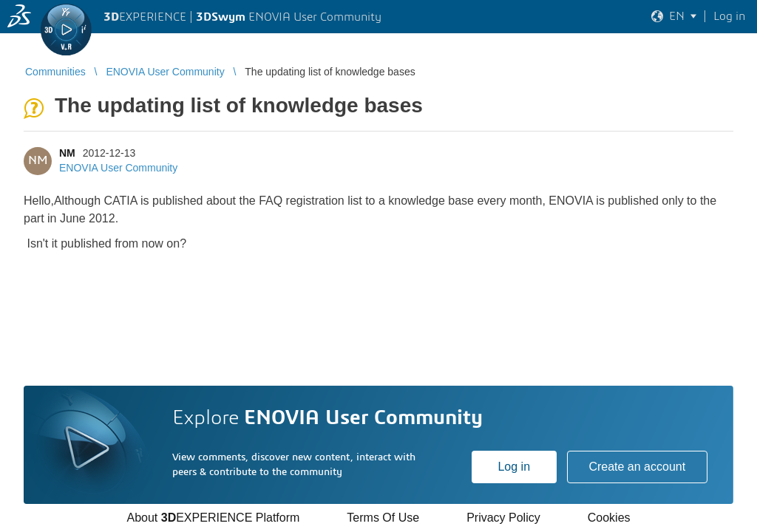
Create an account (637, 467)
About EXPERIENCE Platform (213, 518)
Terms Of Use (383, 518)
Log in (514, 467)
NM (67, 153)
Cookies (609, 518)
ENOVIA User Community (118, 168)
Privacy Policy (503, 518)
